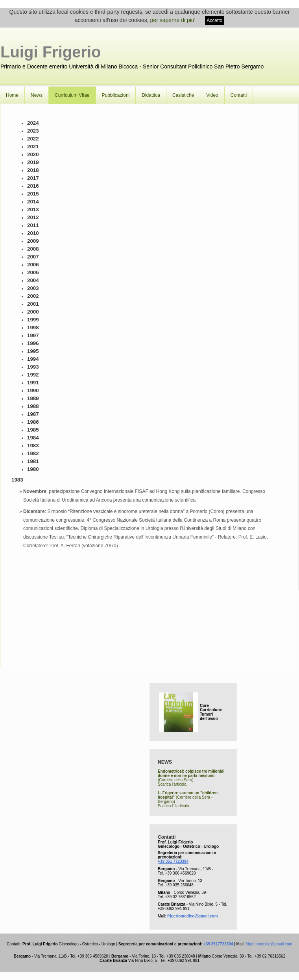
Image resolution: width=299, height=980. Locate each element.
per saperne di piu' (173, 20)
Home (12, 95)
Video (212, 95)
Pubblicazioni (116, 95)
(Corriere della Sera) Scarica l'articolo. (191, 778)
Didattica (151, 95)
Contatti (239, 95)
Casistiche (183, 95)
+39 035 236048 (179, 885)
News (37, 95)
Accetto (214, 20)
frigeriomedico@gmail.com (193, 916)
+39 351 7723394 (173, 861)
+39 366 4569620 (180, 873)
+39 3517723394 (218, 944)
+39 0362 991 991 (174, 909)
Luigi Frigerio (51, 52)
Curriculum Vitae (72, 95)
